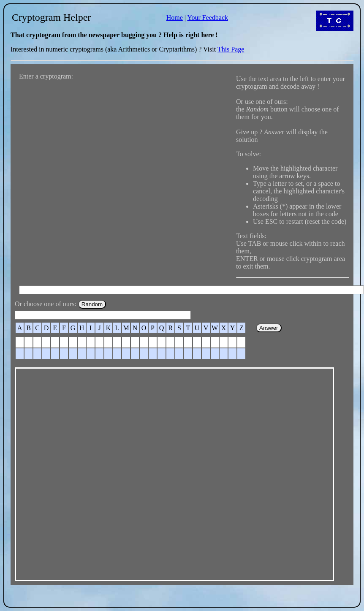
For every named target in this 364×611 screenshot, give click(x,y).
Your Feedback (208, 18)
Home (175, 18)
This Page (231, 49)
